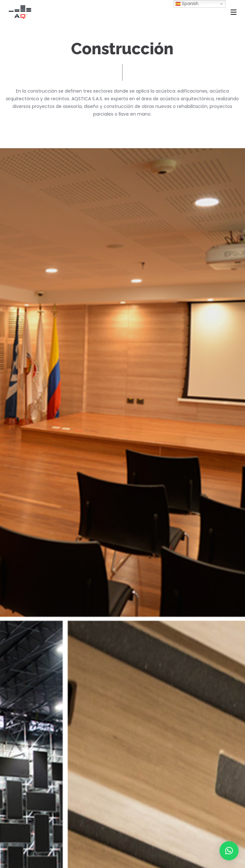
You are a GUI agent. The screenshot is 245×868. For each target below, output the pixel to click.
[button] (229, 851)
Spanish (187, 4)
